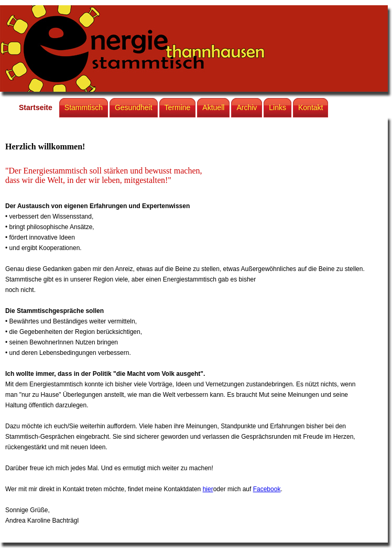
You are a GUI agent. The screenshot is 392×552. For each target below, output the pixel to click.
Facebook (267, 489)
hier (208, 489)
